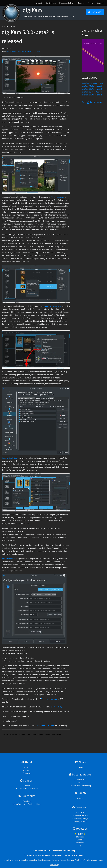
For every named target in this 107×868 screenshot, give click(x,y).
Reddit (9, 51)
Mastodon (15, 51)
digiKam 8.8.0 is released (92, 89)
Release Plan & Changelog (80, 786)
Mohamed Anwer (58, 197)
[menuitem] (39, 3)
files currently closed (49, 699)
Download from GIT (80, 815)
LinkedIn (29, 51)
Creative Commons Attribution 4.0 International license (81, 860)
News (91, 3)
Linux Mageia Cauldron (45, 726)
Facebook (23, 51)
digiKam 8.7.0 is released (92, 92)
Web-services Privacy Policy (27, 789)
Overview (27, 773)
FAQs (80, 783)
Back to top (55, 865)
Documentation (67, 3)
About (39, 3)
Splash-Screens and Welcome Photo (27, 804)
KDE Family (79, 855)
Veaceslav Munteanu (53, 306)
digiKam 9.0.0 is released (92, 86)
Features (27, 770)
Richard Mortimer (9, 559)
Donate (81, 3)
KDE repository (56, 707)
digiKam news (92, 102)
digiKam (32, 10)
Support (101, 3)
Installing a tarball (80, 821)
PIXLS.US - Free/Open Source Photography (58, 851)
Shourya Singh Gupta (10, 458)
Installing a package (80, 818)
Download (80, 812)
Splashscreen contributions (93, 83)
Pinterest (37, 51)
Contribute (51, 3)
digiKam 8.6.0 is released (92, 95)
